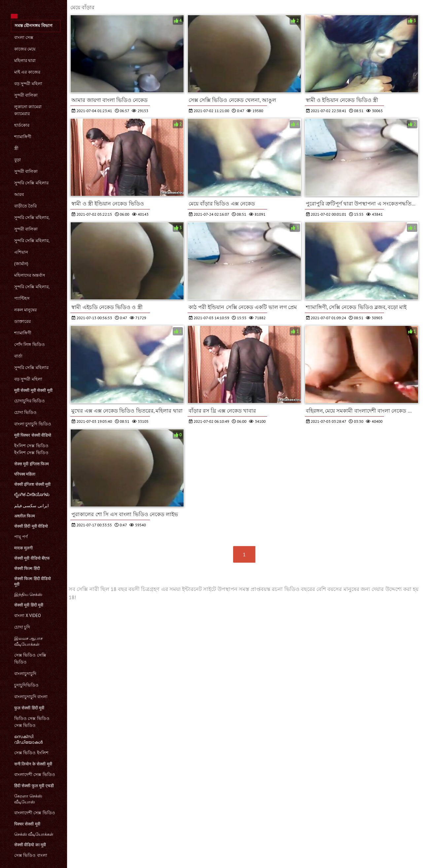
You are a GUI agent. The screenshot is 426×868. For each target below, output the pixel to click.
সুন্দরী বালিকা (26, 95)
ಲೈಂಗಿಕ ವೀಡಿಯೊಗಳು (32, 495)
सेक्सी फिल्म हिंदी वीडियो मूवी (33, 581)
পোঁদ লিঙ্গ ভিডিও (30, 344)
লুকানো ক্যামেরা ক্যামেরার (28, 110)
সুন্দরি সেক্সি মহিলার (31, 183)
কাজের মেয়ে (25, 49)
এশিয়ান (21, 252)
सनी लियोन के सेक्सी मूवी (33, 764)
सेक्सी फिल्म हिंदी (27, 568)
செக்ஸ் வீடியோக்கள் (34, 834)
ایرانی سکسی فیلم (32, 506)
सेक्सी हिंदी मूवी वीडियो (31, 526)
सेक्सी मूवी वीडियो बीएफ (32, 558)
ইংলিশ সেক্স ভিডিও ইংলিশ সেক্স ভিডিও (31, 449)
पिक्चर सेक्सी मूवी (27, 824)
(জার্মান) (21, 264)
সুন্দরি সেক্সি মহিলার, (32, 217)
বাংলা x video (28, 616)
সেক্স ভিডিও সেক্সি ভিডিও (30, 659)
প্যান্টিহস (22, 298)
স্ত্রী (16, 148)
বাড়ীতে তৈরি (25, 206)
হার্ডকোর (22, 125)
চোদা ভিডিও (25, 412)
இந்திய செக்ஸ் (28, 594)
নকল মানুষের (25, 310)
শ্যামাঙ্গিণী (23, 137)
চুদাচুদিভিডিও (26, 685)
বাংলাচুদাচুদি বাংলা (31, 697)
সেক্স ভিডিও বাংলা (31, 855)
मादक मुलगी (23, 548)
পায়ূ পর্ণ (21, 537)
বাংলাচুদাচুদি (25, 674)
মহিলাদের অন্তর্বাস (30, 275)
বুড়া (18, 160)
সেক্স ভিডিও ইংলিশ (31, 753)
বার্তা (18, 356)
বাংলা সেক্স (24, 37)
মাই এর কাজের (27, 72)
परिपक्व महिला (25, 474)
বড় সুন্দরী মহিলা (28, 84)
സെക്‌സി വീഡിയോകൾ (28, 739)
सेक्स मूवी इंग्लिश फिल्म (32, 464)
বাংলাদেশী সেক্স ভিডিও (35, 775)
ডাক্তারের (22, 321)
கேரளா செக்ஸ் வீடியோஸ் (28, 799)
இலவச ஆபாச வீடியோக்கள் (28, 641)
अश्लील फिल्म (25, 516)
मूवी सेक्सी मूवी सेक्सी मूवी (33, 390)
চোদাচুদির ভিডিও (30, 401)
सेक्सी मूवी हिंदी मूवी (29, 605)
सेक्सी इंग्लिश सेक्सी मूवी (32, 484)
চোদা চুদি (22, 627)
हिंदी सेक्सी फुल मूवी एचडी (34, 786)
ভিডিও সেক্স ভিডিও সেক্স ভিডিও (32, 722)
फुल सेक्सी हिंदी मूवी (29, 708)
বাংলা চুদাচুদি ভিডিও (33, 424)
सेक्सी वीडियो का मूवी (30, 845)
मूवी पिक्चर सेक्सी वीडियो (33, 435)
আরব (19, 194)
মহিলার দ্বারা (25, 61)
